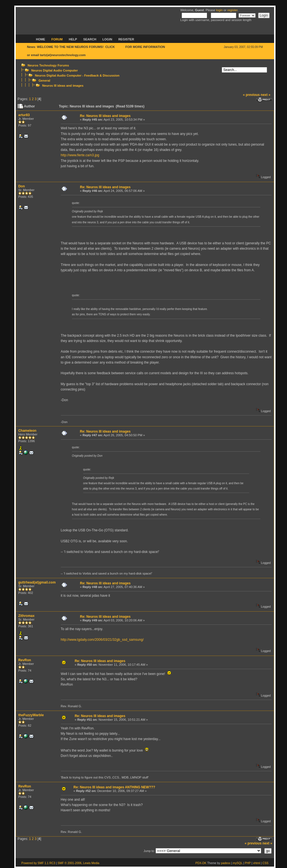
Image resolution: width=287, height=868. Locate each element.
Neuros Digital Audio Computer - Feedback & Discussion (77, 75)
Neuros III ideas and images (63, 86)
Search (90, 39)
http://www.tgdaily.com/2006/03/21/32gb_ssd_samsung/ (102, 640)
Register (126, 39)
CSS (265, 863)
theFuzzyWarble (31, 715)
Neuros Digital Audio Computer (54, 70)
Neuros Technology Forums (48, 65)
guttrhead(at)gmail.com (37, 582)
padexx (226, 863)
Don (21, 186)
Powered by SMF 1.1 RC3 (38, 863)
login (219, 10)
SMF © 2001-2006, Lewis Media (79, 863)
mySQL (237, 863)
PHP (248, 863)
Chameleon (27, 431)
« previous (251, 95)
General (44, 81)
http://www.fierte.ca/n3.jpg (80, 155)
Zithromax (26, 616)
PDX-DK (201, 863)
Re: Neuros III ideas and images (105, 116)
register (232, 10)
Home (40, 39)
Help (73, 39)
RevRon (25, 660)
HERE (120, 47)
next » (266, 95)
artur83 (24, 115)
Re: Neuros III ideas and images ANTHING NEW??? (114, 787)
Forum (57, 39)
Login (107, 39)
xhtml (257, 863)
